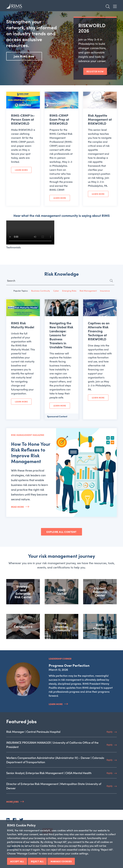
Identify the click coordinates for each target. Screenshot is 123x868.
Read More (17, 507)
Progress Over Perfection (69, 665)
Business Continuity (41, 291)
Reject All (37, 861)
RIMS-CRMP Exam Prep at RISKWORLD (59, 119)
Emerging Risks (69, 291)
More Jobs (12, 802)
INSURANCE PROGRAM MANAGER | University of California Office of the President (52, 745)
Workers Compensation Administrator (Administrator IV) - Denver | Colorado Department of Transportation (55, 760)
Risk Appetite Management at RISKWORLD (100, 119)
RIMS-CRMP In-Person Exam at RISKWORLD (23, 119)
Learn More (21, 170)
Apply (109, 732)
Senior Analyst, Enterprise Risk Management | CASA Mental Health (49, 773)
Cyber (56, 291)
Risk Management (88, 291)
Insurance (105, 291)
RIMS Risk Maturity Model (23, 325)
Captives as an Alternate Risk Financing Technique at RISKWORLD (99, 331)
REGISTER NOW (95, 71)
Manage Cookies (61, 861)
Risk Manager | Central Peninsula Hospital (33, 732)
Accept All (17, 861)
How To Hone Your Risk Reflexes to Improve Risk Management (31, 452)
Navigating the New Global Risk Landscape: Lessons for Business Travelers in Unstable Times (61, 335)
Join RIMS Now (24, 56)
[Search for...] (60, 282)
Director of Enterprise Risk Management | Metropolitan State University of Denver (54, 786)
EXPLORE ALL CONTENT (61, 532)
